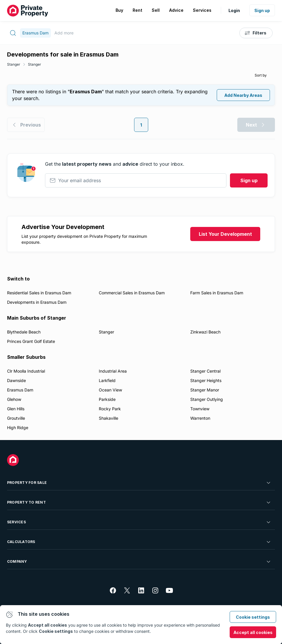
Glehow (14, 399)
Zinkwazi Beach (205, 332)
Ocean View (110, 390)
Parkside (107, 399)
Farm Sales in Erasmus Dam (217, 293)
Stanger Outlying (207, 399)
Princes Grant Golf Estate (31, 341)
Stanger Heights (206, 380)
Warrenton (200, 418)
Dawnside (16, 380)
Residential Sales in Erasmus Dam (39, 293)
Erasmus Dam (20, 390)
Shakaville (109, 418)
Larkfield (107, 380)
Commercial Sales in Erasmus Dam (132, 293)
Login (234, 10)
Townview (200, 409)
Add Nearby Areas (243, 95)
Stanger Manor (205, 390)
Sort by (261, 75)
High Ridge (18, 428)
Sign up (262, 10)
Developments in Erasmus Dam (37, 302)
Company (139, 562)
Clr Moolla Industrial (26, 371)
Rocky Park (110, 409)
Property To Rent (139, 502)
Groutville (16, 418)
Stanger (14, 64)
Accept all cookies (253, 632)
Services (139, 522)
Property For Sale (139, 483)
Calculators (139, 542)
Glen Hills (16, 409)
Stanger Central (205, 371)
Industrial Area (113, 371)
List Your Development (225, 234)
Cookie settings (253, 617)
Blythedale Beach (24, 332)
